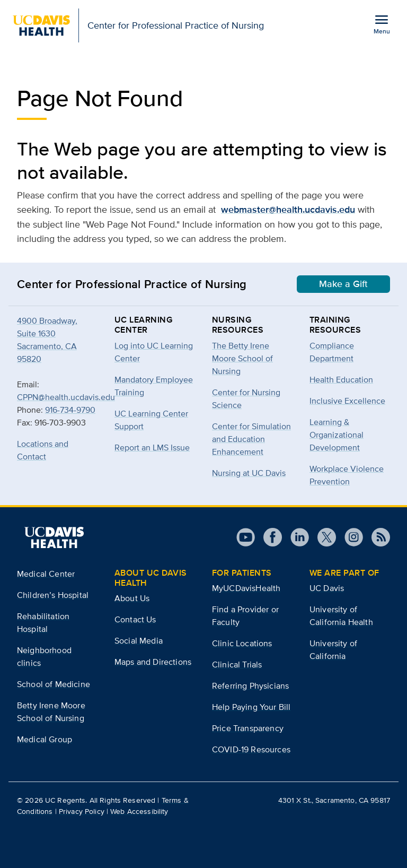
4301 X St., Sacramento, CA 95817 (334, 800)
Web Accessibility (139, 811)
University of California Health (341, 616)
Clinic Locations (242, 643)
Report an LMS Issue (152, 448)
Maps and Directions (153, 662)
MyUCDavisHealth (246, 588)
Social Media (139, 641)
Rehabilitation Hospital (43, 623)
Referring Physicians (250, 686)
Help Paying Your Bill (251, 707)
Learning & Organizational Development (337, 435)
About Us (132, 598)
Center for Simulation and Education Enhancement (251, 439)
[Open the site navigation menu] (382, 24)
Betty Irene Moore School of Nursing (51, 712)
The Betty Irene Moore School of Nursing (242, 358)
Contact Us (135, 619)
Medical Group (45, 739)
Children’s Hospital (53, 595)
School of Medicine (54, 684)
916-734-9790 (70, 410)
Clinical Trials (237, 665)
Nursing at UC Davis (249, 473)
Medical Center (46, 574)
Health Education (341, 380)
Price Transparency (248, 728)
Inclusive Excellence (347, 401)
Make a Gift (343, 284)
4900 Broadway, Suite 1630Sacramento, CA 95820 (47, 340)
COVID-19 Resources (251, 749)
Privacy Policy (82, 811)
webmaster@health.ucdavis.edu (288, 210)
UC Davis (327, 588)
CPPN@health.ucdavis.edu (66, 397)
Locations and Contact (43, 450)
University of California (333, 650)
